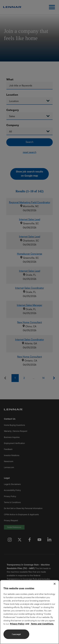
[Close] (55, 584)
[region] (29, 612)
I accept (16, 634)
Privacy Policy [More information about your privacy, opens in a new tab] (17, 624)
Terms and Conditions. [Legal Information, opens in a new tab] (42, 624)
